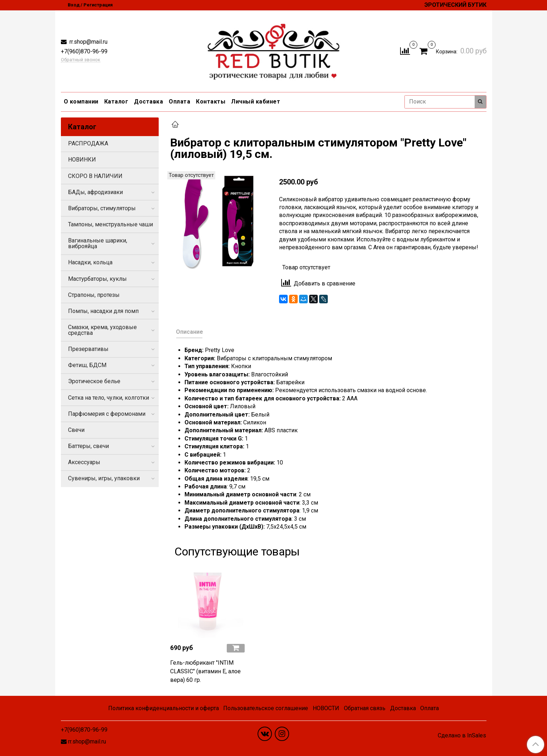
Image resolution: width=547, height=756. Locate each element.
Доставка (148, 102)
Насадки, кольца (90, 262)
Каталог (116, 102)
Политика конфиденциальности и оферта (164, 708)
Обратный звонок (81, 60)
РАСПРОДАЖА (88, 143)
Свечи (76, 430)
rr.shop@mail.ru (88, 42)
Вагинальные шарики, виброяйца (98, 243)
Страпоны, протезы (94, 295)
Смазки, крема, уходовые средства (102, 330)
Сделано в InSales (462, 736)
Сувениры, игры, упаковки (104, 478)
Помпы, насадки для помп (103, 311)
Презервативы (88, 349)
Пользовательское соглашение (266, 708)
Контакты (211, 102)
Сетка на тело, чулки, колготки (109, 398)
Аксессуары (84, 462)
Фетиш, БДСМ (87, 365)
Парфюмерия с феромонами (107, 414)
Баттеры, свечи (88, 446)
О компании (81, 102)
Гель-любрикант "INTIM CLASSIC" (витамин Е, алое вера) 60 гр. (205, 671)
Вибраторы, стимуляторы (102, 208)
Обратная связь (365, 708)
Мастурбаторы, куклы (97, 279)
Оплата (179, 102)
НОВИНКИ (82, 160)
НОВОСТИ (326, 708)
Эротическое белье (94, 381)
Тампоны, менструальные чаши (111, 224)
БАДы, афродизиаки (95, 192)
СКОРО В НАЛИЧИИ (95, 176)
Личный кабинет (256, 102)
